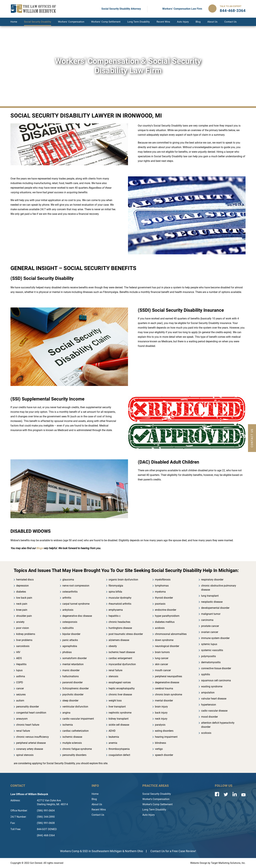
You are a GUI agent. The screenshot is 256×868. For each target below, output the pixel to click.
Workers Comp (70, 851)
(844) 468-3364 (46, 835)
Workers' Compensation (71, 22)
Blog (198, 22)
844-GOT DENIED (47, 829)
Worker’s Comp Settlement (157, 804)
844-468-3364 (233, 11)
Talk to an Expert (231, 6)
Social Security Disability (38, 22)
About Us (212, 22)
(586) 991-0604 (46, 811)
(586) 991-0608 (46, 823)
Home (14, 22)
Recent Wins (163, 22)
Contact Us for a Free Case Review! (173, 851)
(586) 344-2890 (46, 817)
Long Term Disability (139, 22)
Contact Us (230, 22)
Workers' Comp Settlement (106, 22)
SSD (85, 851)
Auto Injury (183, 22)
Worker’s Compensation (156, 799)
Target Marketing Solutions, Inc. (228, 863)
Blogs (40, 548)
